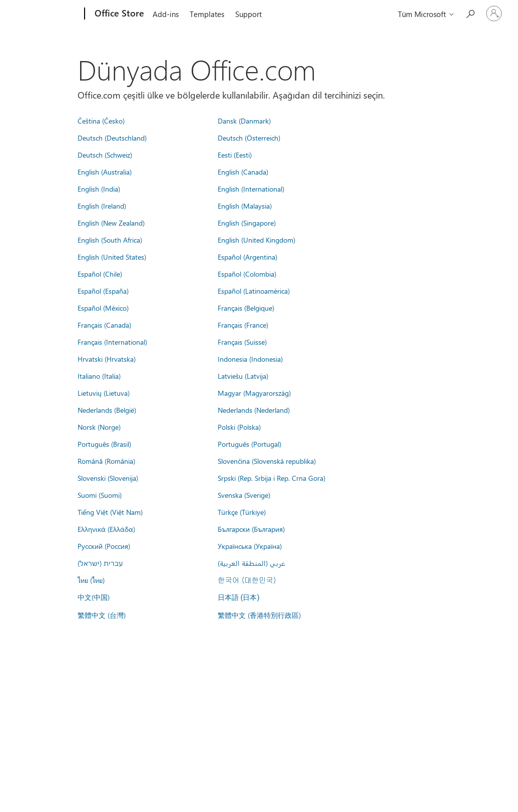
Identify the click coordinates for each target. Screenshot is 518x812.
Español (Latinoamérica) (254, 291)
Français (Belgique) (246, 308)
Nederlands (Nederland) (254, 410)
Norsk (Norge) (99, 427)
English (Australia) (105, 172)
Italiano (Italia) (99, 376)
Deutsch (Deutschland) (112, 138)
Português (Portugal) (249, 444)
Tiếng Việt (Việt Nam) (110, 512)
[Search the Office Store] (470, 13)
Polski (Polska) (239, 427)
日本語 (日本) (239, 598)
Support (248, 14)
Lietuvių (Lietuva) (104, 393)
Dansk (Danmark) (244, 121)
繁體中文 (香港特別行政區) (259, 615)
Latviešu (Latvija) (243, 376)
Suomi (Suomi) (100, 495)
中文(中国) (94, 597)
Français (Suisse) (242, 342)
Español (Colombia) (247, 274)
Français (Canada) (104, 325)
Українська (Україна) (250, 546)
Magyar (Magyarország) (254, 393)
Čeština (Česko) (101, 121)
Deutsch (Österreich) (249, 138)
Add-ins (166, 14)
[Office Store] (118, 14)
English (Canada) (243, 172)
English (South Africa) (110, 240)
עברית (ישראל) (100, 563)
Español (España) (103, 291)
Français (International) (112, 342)
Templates (207, 14)
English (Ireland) (102, 206)
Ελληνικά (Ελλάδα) (106, 529)
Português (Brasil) (104, 444)
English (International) (251, 189)
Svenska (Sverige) (244, 495)
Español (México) (103, 308)
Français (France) (243, 325)
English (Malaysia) (245, 206)
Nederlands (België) (107, 410)
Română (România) (106, 461)
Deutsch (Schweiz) (105, 155)
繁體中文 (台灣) (102, 615)
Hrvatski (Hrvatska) (107, 359)
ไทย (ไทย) (91, 580)
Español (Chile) (100, 274)
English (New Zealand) (111, 223)
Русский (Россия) (104, 546)
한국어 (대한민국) (247, 580)
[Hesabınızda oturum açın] (494, 14)
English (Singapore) (247, 223)
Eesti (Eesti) (235, 155)
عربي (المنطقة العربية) (251, 563)
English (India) (99, 189)
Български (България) (251, 529)
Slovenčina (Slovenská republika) (267, 461)
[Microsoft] (46, 14)
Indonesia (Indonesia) (250, 359)
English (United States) (112, 257)
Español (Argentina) (247, 257)
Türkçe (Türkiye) (242, 512)
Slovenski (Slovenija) (108, 478)
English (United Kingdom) (256, 240)
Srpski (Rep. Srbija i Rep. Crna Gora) (272, 478)
